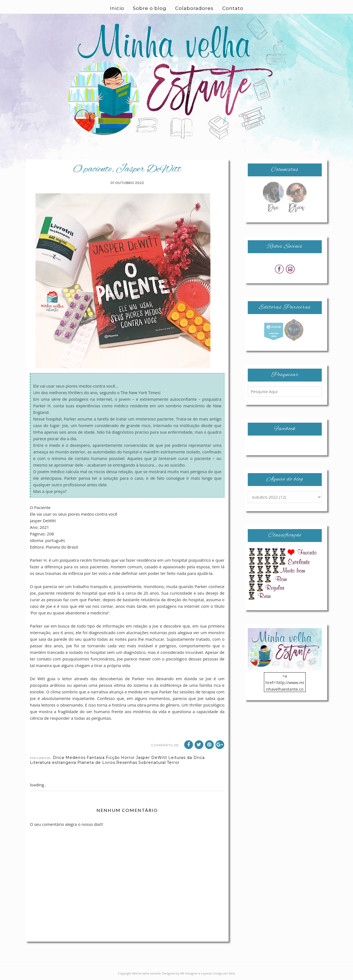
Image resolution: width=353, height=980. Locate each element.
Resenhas (127, 762)
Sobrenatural (152, 762)
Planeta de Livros (96, 762)
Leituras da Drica (187, 758)
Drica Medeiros (69, 758)
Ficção (113, 758)
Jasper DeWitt (152, 758)
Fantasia (96, 758)
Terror (173, 762)
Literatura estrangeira (53, 762)
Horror (128, 758)
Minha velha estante (147, 973)
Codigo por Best (224, 973)
